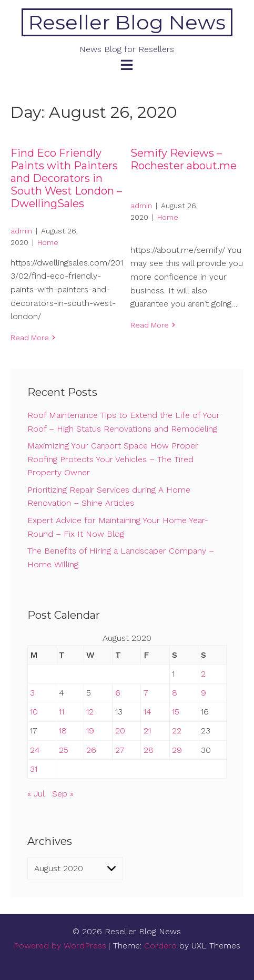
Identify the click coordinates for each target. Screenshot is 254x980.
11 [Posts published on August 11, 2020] (62, 712)
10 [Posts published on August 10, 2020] (34, 712)
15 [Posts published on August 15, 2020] (176, 712)
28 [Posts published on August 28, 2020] (149, 750)
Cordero (160, 946)
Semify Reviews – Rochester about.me (184, 159)
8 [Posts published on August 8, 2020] (175, 693)
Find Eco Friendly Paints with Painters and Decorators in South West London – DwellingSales (66, 178)
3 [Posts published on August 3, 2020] (32, 693)
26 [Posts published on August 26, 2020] (91, 750)
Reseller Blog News (127, 22)
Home (48, 242)
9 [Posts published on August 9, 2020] (204, 693)
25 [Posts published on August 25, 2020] (64, 750)
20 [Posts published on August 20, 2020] (120, 731)
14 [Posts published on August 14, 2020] (148, 712)
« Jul (36, 794)
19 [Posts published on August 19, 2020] (90, 731)
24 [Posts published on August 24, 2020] (35, 750)
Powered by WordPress (60, 946)
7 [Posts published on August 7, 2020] (146, 693)
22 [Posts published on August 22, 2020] (177, 731)
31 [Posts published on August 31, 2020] (34, 769)
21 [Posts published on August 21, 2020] (147, 731)
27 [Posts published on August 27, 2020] (120, 750)
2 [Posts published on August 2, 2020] (203, 674)
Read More (30, 338)
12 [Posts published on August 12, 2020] (90, 712)
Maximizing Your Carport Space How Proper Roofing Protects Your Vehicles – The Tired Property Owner (113, 459)
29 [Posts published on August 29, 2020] (177, 750)
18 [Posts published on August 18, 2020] (63, 731)
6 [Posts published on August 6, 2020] (118, 693)
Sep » (63, 794)
